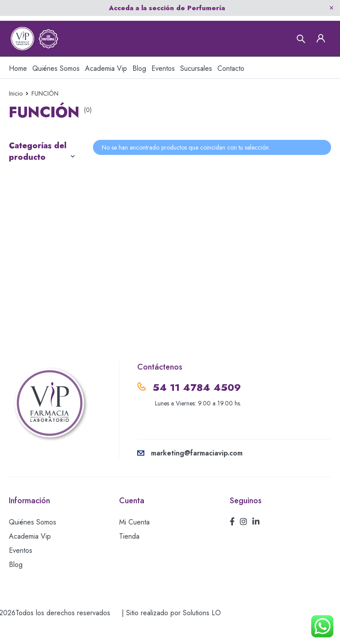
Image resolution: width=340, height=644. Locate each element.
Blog (16, 574)
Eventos (21, 560)
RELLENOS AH (35, 259)
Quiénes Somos (33, 532)
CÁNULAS (27, 177)
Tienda (129, 546)
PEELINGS (27, 239)
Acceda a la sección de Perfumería (167, 8)
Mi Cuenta (134, 532)
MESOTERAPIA (35, 198)
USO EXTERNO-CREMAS (37, 328)
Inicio (16, 93)
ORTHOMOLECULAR (46, 218)
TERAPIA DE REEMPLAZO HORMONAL (31, 291)
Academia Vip (30, 546)
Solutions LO (202, 623)
